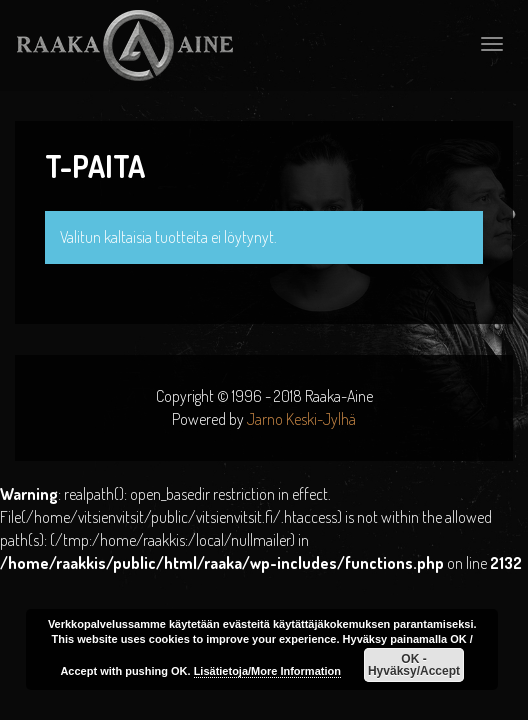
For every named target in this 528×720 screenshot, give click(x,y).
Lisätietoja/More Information (267, 671)
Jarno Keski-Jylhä (301, 419)
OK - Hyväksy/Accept (414, 665)
